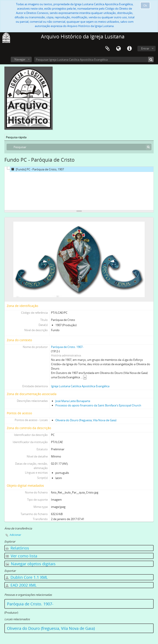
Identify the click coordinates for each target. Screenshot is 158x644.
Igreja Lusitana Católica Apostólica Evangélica (80, 386)
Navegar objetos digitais (31, 564)
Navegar (20, 59)
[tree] (79, 188)
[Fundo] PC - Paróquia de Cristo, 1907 (37, 169)
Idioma (118, 49)
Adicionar (15, 535)
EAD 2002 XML (21, 585)
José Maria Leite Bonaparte (73, 401)
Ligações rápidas (129, 49)
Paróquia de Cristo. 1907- (67, 347)
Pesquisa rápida (16, 137)
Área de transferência (107, 49)
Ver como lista (21, 556)
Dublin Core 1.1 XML (27, 577)
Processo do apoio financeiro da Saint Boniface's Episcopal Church (98, 405)
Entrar (145, 48)
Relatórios (17, 548)
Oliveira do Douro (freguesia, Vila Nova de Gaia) (86, 420)
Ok (145, 5)
